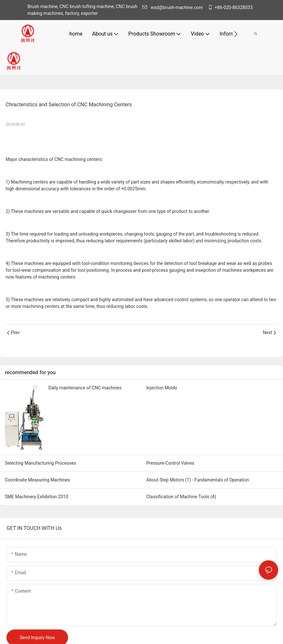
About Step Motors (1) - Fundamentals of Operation (198, 480)
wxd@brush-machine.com (174, 7)
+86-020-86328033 (230, 7)
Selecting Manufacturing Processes (40, 463)
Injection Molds (162, 388)
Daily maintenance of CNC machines (85, 388)
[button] (236, 34)
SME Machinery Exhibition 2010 (36, 497)
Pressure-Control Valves (171, 463)
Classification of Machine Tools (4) (181, 497)
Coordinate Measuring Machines (37, 480)
